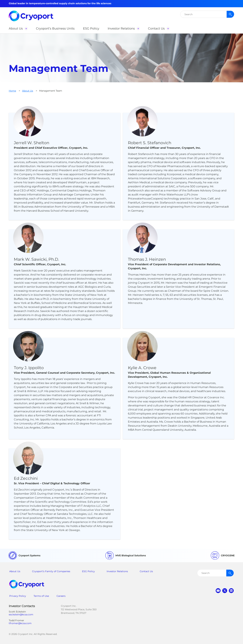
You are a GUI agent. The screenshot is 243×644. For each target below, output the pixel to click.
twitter (225, 591)
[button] (18, 28)
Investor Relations (117, 571)
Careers (61, 596)
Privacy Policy (18, 596)
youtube (218, 591)
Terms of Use (41, 596)
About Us (28, 91)
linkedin (231, 591)
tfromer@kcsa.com (20, 623)
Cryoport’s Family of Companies (51, 571)
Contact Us (146, 571)
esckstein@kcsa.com (21, 614)
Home (12, 91)
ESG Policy (88, 571)
